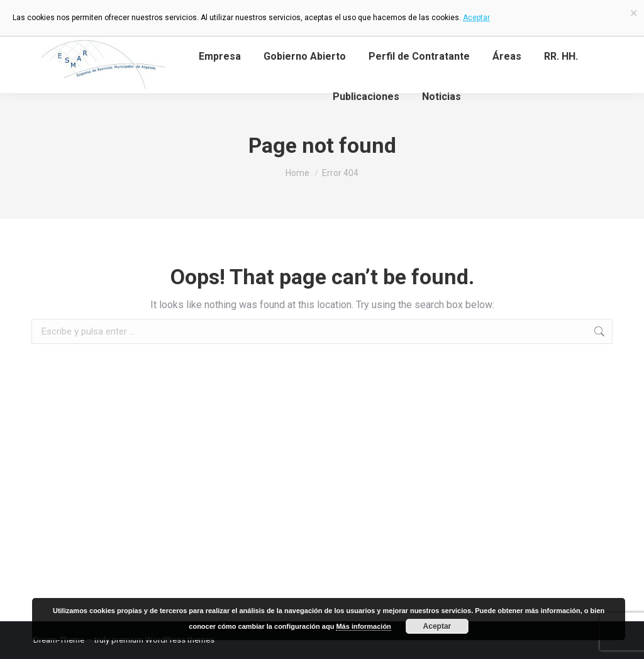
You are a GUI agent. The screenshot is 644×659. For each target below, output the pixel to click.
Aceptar (437, 626)
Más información (363, 626)
